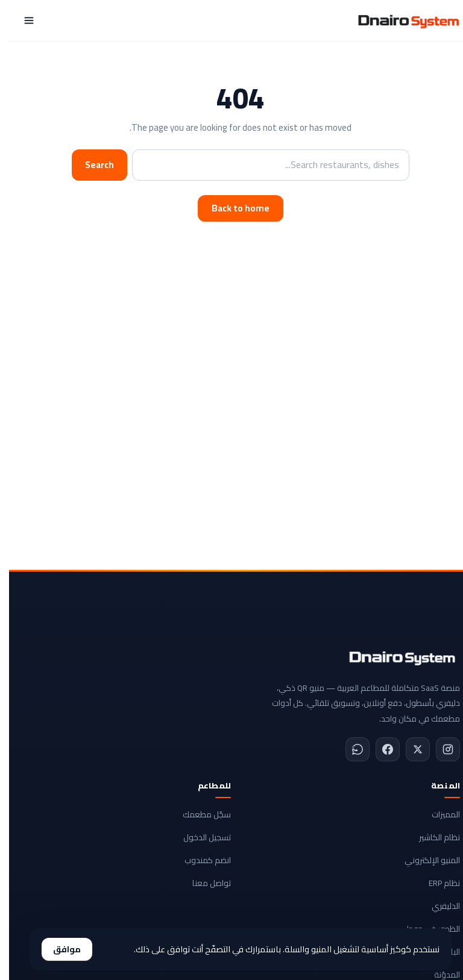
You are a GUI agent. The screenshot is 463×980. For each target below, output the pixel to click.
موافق (58, 949)
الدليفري (437, 906)
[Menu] (20, 20)
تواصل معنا (203, 883)
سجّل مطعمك (198, 814)
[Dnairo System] (399, 20)
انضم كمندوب (199, 860)
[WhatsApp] (348, 749)
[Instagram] (439, 749)
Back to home (231, 208)
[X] (409, 749)
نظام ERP (435, 883)
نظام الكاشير (430, 837)
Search (90, 165)
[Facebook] (379, 749)
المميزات (437, 814)
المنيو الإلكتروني (423, 860)
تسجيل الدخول (198, 837)
